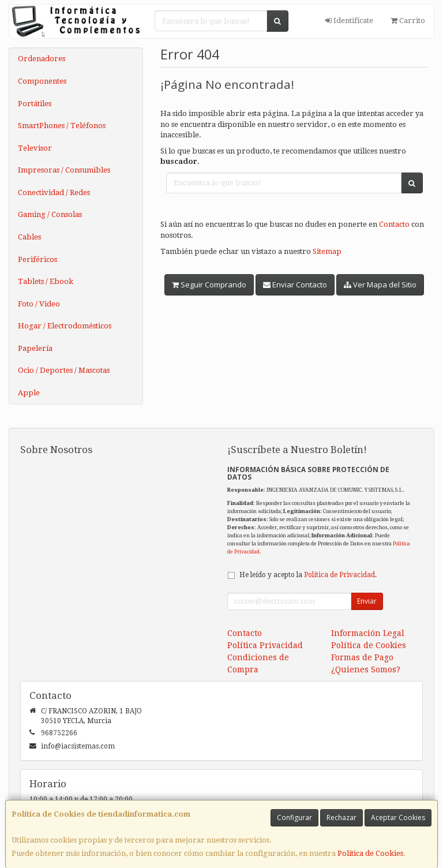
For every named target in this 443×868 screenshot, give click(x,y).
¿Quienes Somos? (366, 669)
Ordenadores (42, 59)
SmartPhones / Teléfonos (62, 126)
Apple (29, 393)
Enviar (367, 601)
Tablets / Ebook (46, 281)
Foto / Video (39, 304)
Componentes (42, 81)
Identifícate (349, 20)
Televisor (35, 148)
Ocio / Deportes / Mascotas (64, 370)
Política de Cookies (370, 853)
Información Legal (368, 633)
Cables (29, 237)
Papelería (35, 348)
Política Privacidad (265, 645)
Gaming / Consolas (50, 214)
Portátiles (35, 104)
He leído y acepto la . (308, 575)
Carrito (408, 20)
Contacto (394, 224)
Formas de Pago (362, 657)
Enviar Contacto (295, 285)
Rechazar (341, 818)
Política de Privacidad (339, 575)
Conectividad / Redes (54, 192)
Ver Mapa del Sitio (380, 285)
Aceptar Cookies (398, 818)
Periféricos (37, 259)
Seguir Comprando (209, 285)
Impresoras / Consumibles (64, 170)
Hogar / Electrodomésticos (65, 326)
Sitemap (327, 251)
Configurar (294, 818)
